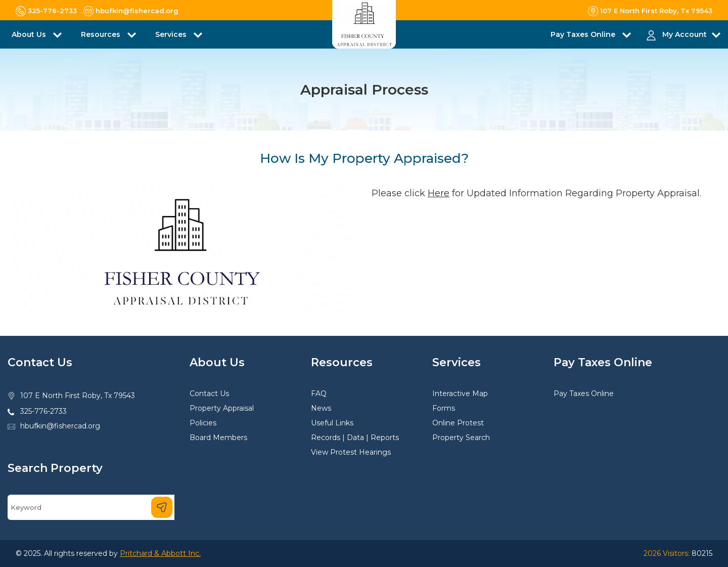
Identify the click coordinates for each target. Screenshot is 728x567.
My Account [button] (685, 34)
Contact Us (209, 394)
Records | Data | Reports (355, 438)
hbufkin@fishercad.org (60, 426)
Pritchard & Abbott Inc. (160, 553)
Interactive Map (460, 394)
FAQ (319, 394)
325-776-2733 (43, 411)
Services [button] (172, 34)
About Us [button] (30, 34)
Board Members (218, 438)
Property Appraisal (222, 408)
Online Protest (458, 423)
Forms (444, 408)
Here (439, 193)
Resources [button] (102, 34)
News (321, 408)
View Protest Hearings (351, 452)
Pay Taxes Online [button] (584, 34)
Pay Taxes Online (584, 394)
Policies (203, 423)
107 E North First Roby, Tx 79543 (78, 396)
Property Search (461, 438)
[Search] (91, 507)
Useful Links (332, 423)
